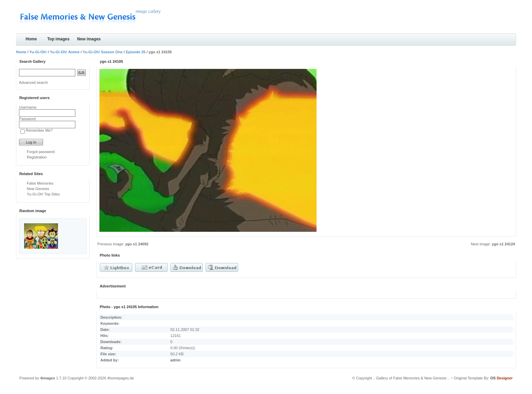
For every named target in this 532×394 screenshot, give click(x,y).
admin (175, 360)
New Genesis (38, 189)
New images (89, 39)
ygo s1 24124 (503, 244)
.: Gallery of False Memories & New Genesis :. (411, 378)
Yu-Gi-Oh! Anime (65, 52)
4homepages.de (121, 378)
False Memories (40, 183)
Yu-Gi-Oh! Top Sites (43, 194)
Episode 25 (136, 52)
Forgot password (41, 152)
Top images (58, 39)
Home (31, 39)
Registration (37, 157)
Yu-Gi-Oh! (38, 52)
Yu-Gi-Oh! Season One (102, 52)
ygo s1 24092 (137, 244)
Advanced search (33, 82)
